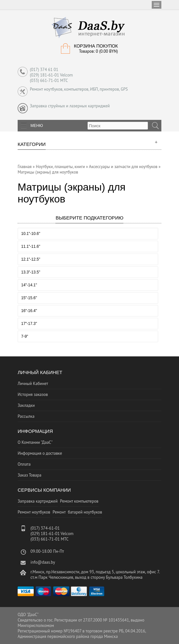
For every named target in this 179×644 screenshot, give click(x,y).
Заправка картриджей (38, 501)
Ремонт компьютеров (79, 501)
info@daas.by (43, 562)
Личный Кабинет (33, 384)
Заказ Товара (30, 475)
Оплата (24, 464)
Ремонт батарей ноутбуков (77, 512)
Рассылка (26, 416)
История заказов (33, 394)
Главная (25, 167)
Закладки (26, 405)
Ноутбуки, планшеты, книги (60, 167)
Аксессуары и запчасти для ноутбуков (123, 167)
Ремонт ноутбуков (34, 512)
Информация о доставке (40, 453)
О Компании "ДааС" (35, 442)
